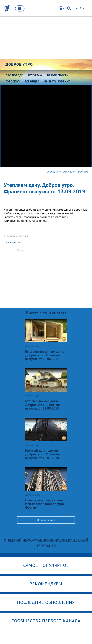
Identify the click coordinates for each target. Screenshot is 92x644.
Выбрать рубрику (57, 81)
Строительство (12, 242)
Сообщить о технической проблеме (68, 172)
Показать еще (46, 520)
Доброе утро (19, 64)
